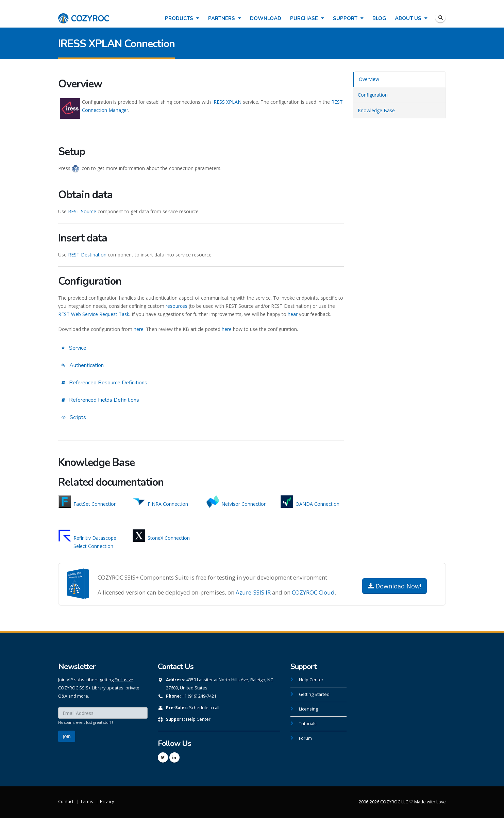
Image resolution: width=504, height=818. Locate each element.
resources (177, 306)
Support (348, 18)
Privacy (107, 802)
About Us (411, 18)
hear (293, 314)
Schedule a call (204, 708)
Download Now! (394, 586)
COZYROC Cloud (313, 592)
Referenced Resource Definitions (104, 383)
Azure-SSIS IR (253, 592)
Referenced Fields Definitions (100, 400)
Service (74, 348)
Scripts (74, 417)
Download (266, 18)
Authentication (83, 365)
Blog (379, 18)
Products (182, 18)
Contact (66, 802)
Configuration (373, 95)
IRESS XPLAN (227, 102)
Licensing (308, 709)
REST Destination (87, 255)
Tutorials (308, 724)
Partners (225, 18)
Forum (305, 738)
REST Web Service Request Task (94, 314)
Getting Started (314, 694)
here (139, 329)
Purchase (307, 18)
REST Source (82, 211)
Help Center (198, 719)
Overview (369, 79)
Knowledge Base (376, 110)
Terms (87, 802)
